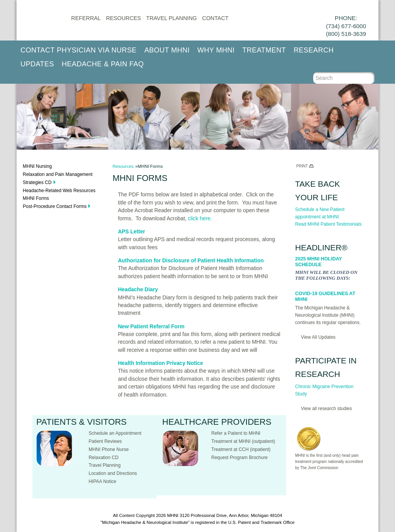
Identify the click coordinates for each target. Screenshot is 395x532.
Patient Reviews (105, 441)
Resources (124, 18)
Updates (37, 64)
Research (314, 50)
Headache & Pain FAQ (103, 64)
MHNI (173, 515)
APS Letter (132, 232)
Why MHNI (216, 50)
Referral (86, 18)
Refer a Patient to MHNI (236, 433)
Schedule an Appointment (115, 433)
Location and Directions (113, 473)
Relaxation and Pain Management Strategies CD (58, 178)
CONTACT (215, 18)
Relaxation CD (104, 458)
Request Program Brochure (240, 458)
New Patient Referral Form (151, 327)
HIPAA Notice (103, 481)
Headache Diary (138, 290)
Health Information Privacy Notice (161, 363)
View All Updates (318, 337)
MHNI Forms (36, 198)
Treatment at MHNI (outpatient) (243, 441)
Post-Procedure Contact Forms (55, 206)
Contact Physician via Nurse (78, 50)
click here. (200, 219)
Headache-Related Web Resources (59, 191)
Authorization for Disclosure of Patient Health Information (191, 261)
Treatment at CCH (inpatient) (241, 449)
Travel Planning (171, 18)
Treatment (264, 50)
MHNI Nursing (37, 166)
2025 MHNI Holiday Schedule (318, 262)
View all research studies (327, 409)
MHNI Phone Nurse (109, 449)
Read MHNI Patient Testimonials (328, 224)
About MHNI (167, 50)
